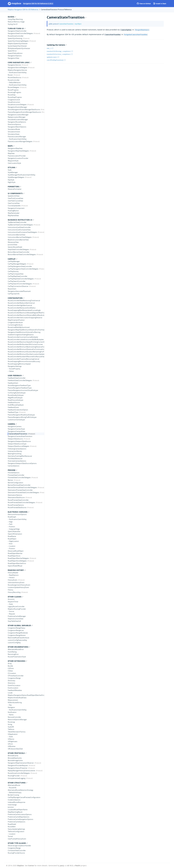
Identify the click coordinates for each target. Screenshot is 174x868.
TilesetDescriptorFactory (17, 732)
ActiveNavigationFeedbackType (19, 385)
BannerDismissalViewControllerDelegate (22, 487)
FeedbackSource (14, 402)
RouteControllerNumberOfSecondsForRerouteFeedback (26, 357)
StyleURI (11, 727)
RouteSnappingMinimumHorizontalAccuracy (24, 361)
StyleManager (13, 172)
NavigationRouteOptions (17, 122)
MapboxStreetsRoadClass (17, 698)
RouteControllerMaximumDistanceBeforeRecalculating (26, 315)
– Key (10, 705)
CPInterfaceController (16, 676)
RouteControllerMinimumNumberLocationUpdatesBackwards (26, 354)
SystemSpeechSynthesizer (17, 46)
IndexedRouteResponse (17, 802)
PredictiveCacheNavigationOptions (20, 819)
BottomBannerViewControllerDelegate (22, 254)
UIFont (10, 744)
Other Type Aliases (18, 843)
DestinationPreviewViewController (20, 490)
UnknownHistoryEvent (16, 582)
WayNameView (13, 215)
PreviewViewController (16, 475)
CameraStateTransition (18, 434)
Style (10, 170)
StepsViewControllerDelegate (18, 249)
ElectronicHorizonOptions (17, 514)
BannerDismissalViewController (19, 485)
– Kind (10, 544)
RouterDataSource (14, 77)
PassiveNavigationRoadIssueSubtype (21, 415)
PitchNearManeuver (15, 458)
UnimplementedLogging (17, 778)
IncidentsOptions (14, 800)
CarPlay (13, 259)
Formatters (14, 187)
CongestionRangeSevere (17, 635)
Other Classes (15, 597)
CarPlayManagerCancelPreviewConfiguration (24, 797)
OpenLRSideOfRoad (15, 566)
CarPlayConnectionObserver (18, 286)
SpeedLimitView (14, 196)
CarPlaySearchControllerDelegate (20, 284)
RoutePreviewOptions (16, 505)
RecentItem (12, 289)
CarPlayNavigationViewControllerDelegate (23, 269)
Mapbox (20, 866)
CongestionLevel (14, 100)
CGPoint (11, 668)
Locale (10, 693)
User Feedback (16, 376)
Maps (11, 146)
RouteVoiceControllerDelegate (19, 773)
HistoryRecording (14, 592)
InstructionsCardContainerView (19, 230)
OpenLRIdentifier (14, 531)
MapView (11, 153)
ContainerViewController (17, 850)
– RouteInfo (12, 788)
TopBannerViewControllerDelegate (20, 225)
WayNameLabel (14, 213)
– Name (11, 715)
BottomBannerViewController (19, 252)
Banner (10, 480)
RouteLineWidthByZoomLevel (19, 327)
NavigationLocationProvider (18, 158)
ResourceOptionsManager (17, 720)
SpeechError (12, 51)
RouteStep (12, 95)
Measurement (13, 700)
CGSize (10, 671)
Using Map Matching (15, 19)
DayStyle (11, 180)
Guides (12, 17)
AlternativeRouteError (16, 649)
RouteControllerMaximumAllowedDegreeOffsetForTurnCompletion (26, 313)
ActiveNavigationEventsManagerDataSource (24, 110)
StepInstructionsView (16, 619)
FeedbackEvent (13, 407)
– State (10, 604)
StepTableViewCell (14, 621)
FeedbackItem (13, 383)
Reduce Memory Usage (16, 22)
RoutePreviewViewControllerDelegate (21, 502)
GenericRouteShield (15, 247)
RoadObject (12, 539)
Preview (12, 470)
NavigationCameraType (16, 429)
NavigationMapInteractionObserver (21, 763)
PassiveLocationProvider (17, 156)
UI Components (16, 193)
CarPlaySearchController (17, 281)
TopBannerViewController (17, 222)
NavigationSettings (15, 366)
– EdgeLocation (13, 541)
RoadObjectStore (14, 556)
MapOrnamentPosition (16, 320)
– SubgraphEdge (14, 529)
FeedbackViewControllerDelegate (20, 380)
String (10, 724)
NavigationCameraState (16, 431)
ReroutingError (13, 654)
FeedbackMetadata (15, 690)
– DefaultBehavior (14, 82)
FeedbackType (13, 412)
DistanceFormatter (15, 189)
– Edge (10, 522)
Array (10, 663)
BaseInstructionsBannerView (18, 240)
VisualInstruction (14, 102)
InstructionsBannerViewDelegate (20, 237)
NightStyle (12, 182)
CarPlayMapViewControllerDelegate (21, 279)
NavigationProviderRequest (18, 765)
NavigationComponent (16, 208)
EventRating (12, 652)
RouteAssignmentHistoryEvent (19, 585)
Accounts (11, 599)
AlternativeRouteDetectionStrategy (21, 790)
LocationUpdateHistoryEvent (18, 587)
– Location (12, 546)
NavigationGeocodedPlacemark (19, 291)
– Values (11, 371)
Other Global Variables (20, 625)
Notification (12, 712)
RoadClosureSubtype (15, 400)
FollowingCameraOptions (17, 449)
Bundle (10, 666)
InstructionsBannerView (17, 235)
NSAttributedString (15, 702)
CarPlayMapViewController (18, 276)
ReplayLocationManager (17, 117)
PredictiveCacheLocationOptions (20, 814)
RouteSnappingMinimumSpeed (19, 364)
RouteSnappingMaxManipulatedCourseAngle (24, 310)
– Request (11, 614)
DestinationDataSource (16, 497)
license (31, 866)
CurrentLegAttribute (15, 325)
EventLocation (13, 688)
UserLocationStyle (14, 163)
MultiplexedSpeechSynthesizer (19, 48)
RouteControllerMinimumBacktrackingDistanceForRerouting (26, 347)
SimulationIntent (14, 132)
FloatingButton (13, 211)
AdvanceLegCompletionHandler (19, 846)
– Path (10, 524)
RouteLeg (11, 722)
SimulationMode (14, 129)
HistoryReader (13, 573)
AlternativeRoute (14, 785)
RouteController (14, 80)
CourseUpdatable (14, 206)
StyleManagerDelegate (16, 177)
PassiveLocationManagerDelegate (20, 141)
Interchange (12, 805)
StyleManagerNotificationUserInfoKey (22, 175)
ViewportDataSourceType (17, 444)
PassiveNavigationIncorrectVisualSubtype (23, 390)
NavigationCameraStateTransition (20, 436)
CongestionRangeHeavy (17, 628)
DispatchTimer (13, 602)
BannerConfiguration (15, 483)
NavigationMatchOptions (17, 127)
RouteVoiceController (16, 36)
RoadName (12, 536)
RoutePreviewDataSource (17, 507)
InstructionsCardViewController (19, 227)
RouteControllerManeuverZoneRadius (22, 308)
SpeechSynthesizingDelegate (18, 41)
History (10, 590)
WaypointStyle (13, 161)
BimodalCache (13, 756)
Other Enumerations (19, 647)
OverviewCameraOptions (17, 461)
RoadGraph (12, 517)
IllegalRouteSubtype (15, 398)
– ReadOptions (13, 575)
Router (10, 75)
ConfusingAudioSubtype (17, 393)
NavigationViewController (17, 31)
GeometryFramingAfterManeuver (20, 456)
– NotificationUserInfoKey (17, 72)
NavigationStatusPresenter (18, 768)
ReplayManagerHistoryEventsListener (22, 771)
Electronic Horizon (19, 512)
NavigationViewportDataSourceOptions (22, 463)
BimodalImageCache (15, 760)
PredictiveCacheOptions (17, 822)
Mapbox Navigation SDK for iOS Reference (23, 10)
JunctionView (12, 245)
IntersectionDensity (15, 451)
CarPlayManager (14, 261)
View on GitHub (144, 4)
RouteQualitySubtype (16, 395)
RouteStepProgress (15, 97)
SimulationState (14, 134)
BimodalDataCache (15, 758)
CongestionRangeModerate (18, 633)
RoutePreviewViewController (18, 500)
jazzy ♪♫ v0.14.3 (66, 866)
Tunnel (10, 836)
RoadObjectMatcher (15, 553)
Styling (12, 167)
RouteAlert (12, 827)
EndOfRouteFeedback (16, 405)
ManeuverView (13, 242)
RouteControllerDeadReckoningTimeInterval (24, 300)
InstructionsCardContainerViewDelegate (22, 232)
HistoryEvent (13, 580)
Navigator (11, 707)
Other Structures (18, 783)
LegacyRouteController (16, 606)
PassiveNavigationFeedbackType (20, 388)
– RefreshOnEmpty (15, 792)
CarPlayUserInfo (14, 294)
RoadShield (12, 824)
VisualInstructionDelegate (17, 105)
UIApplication (13, 734)
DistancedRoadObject (16, 551)
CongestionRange (14, 678)
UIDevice (11, 739)
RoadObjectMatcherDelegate (18, 558)
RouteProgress (13, 90)
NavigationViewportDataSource (19, 441)
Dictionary (12, 681)
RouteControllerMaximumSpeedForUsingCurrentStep (26, 342)
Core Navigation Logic (20, 62)
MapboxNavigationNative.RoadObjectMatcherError (26, 695)
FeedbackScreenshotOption (18, 410)
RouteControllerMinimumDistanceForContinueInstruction (26, 349)
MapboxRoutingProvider (17, 609)
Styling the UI (13, 24)
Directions (11, 683)
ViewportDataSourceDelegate (18, 446)
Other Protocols (17, 753)
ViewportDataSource (15, 439)
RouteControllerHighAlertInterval (20, 305)
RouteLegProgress (14, 92)
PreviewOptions (14, 473)
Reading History (17, 570)
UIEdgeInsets (13, 741)
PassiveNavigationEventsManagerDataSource (24, 112)
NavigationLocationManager (18, 115)
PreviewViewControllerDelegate (19, 477)
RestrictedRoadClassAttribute (18, 638)
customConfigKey (14, 643)
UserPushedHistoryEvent (17, 839)
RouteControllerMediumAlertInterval (21, 303)
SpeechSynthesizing (15, 38)
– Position (11, 527)
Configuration (16, 298)
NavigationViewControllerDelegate (20, 33)
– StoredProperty (14, 369)
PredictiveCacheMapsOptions (19, 817)
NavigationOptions (15, 56)
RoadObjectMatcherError (17, 563)
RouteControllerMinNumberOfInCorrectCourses (25, 344)
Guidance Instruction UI (21, 220)
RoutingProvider (14, 776)
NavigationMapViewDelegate (18, 151)
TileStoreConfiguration (16, 831)
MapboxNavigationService (17, 70)
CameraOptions (14, 466)
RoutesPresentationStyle (17, 657)
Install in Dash (160, 4)
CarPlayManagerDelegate (17, 264)
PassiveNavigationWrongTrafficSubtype (22, 417)
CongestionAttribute (15, 322)
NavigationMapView (15, 148)
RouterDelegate (13, 87)
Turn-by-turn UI (17, 29)
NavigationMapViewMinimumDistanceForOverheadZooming (26, 330)
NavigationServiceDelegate (17, 67)
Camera (12, 424)
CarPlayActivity (13, 271)
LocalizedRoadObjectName (18, 810)
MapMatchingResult (15, 812)
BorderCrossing (13, 795)
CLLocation (12, 673)
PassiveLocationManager (17, 137)
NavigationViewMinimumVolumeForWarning (24, 332)
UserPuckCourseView (15, 198)
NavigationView (13, 58)
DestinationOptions (15, 495)
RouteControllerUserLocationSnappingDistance (25, 318)
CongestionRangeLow (16, 630)
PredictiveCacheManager (17, 616)
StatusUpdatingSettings (16, 829)
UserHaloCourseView (15, 201)
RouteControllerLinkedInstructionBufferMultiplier (26, 339)
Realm (78, 866)
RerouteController (14, 717)
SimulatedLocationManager (18, 119)
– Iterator (11, 577)
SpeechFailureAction (15, 53)
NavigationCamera (15, 426)
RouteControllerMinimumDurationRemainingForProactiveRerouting (26, 352)
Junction (11, 807)
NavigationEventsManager (17, 107)
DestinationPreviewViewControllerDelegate (23, 492)
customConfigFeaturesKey (17, 640)
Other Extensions (17, 661)
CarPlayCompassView (16, 274)
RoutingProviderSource (16, 853)
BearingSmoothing (15, 454)
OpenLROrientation (15, 534)
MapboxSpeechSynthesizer (18, 43)
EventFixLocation (14, 685)
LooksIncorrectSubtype (16, 420)
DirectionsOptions (14, 124)
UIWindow (12, 746)
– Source (11, 611)
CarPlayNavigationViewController (20, 266)
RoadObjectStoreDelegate (17, 561)
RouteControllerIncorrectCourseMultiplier (23, 337)
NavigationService (14, 65)
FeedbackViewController (17, 378)
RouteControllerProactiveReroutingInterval (23, 359)
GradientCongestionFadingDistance (21, 335)
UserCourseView (14, 203)
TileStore (11, 729)
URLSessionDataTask (15, 749)
